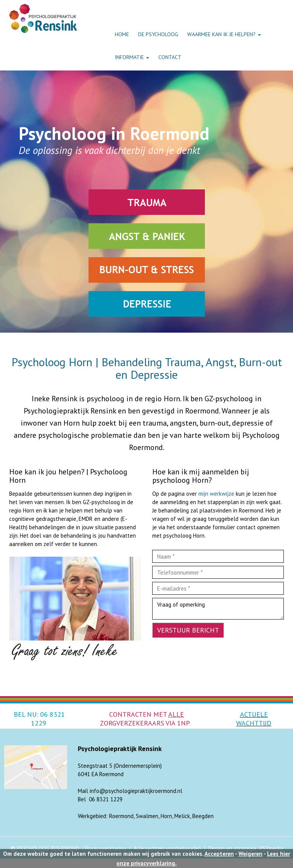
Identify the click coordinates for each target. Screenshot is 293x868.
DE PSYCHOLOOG (158, 34)
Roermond (121, 816)
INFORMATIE (132, 57)
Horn (166, 816)
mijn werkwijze (216, 494)
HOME (122, 34)
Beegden (203, 816)
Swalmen (147, 816)
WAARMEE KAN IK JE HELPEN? (224, 34)
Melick (182, 816)
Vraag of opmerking (218, 609)
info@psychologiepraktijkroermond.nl (136, 791)
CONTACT (170, 57)
